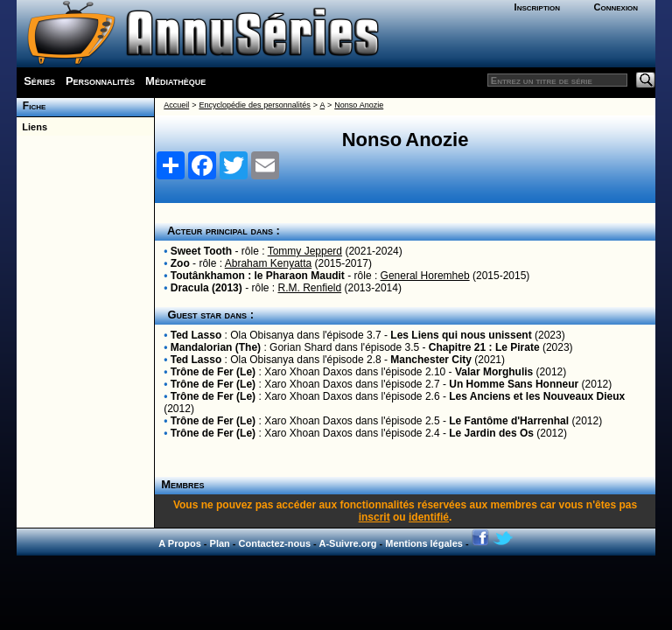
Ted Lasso (196, 335)
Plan (220, 543)
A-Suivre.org (347, 543)
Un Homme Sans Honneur (514, 384)
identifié (429, 517)
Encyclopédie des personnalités (254, 105)
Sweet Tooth (201, 251)
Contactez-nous (275, 543)
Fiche (31, 106)
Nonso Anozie (359, 105)
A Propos (180, 543)
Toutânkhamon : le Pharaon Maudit (258, 276)
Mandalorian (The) (216, 347)
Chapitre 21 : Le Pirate (484, 347)
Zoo (180, 263)
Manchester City (431, 360)
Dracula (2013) (206, 288)
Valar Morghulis (494, 372)
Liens (32, 127)
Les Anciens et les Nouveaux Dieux (537, 396)
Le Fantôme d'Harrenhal (509, 421)
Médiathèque (175, 81)
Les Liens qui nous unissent (461, 335)
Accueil (176, 105)
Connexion (616, 7)
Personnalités (100, 81)
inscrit (374, 517)
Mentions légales (424, 543)
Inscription (537, 7)
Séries (39, 81)
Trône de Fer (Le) (213, 372)
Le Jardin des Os (491, 433)
